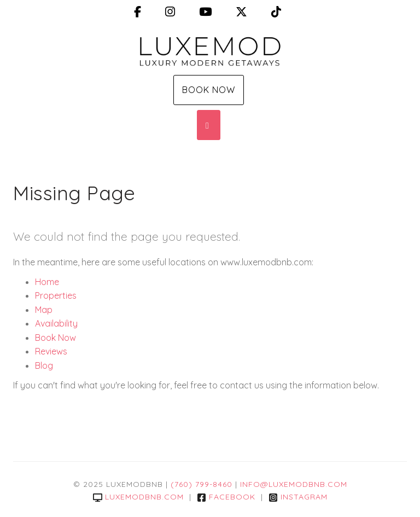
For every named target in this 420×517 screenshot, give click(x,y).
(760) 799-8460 (202, 484)
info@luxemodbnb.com (294, 484)
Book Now (209, 90)
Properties (56, 295)
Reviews (51, 351)
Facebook (226, 497)
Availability (56, 323)
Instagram (298, 497)
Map (44, 310)
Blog (44, 365)
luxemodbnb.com (138, 497)
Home (47, 282)
